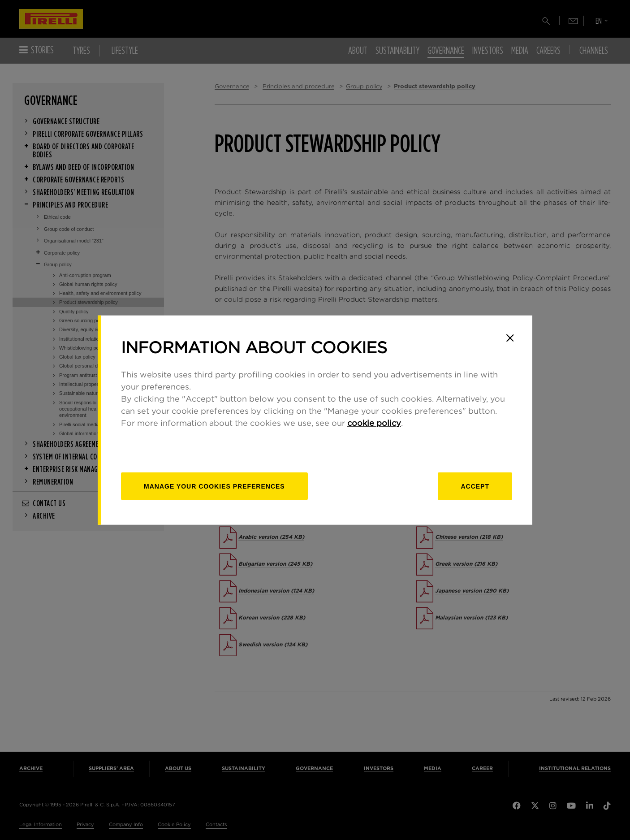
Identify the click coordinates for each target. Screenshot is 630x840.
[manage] (214, 486)
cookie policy (374, 423)
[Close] (510, 338)
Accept (475, 486)
